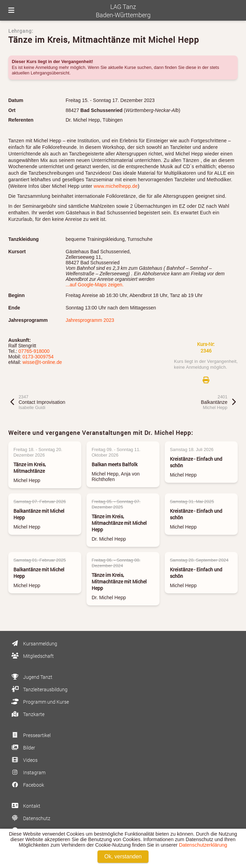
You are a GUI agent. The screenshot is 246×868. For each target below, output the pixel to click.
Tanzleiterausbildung (39, 689)
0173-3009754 (38, 357)
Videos (24, 760)
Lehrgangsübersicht (50, 73)
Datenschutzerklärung (203, 845)
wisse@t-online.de (42, 362)
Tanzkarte (27, 714)
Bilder (23, 748)
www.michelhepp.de (116, 186)
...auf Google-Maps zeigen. (95, 285)
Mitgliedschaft (32, 656)
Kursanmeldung (34, 644)
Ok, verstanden (123, 856)
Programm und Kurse (40, 702)
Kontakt (25, 806)
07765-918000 (34, 351)
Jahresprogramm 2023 (90, 320)
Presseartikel (30, 735)
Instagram (28, 772)
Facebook (27, 785)
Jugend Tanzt (31, 677)
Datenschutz (30, 818)
